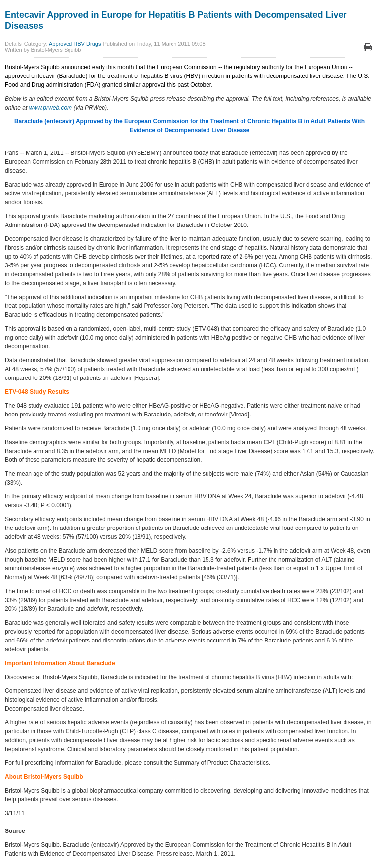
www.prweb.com (51, 108)
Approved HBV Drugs (75, 44)
